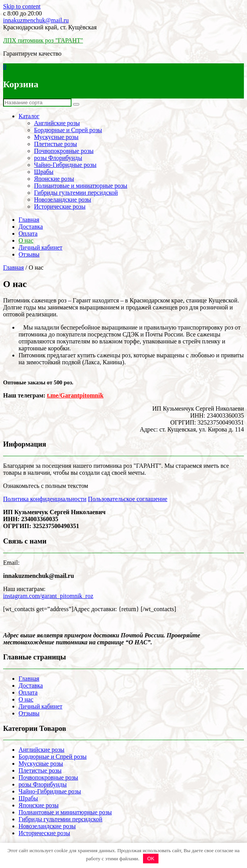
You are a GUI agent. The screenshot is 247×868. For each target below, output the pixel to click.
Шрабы (44, 172)
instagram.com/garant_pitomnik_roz (48, 596)
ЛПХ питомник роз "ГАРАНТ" (43, 40)
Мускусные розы (56, 137)
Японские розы (54, 179)
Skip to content (22, 6)
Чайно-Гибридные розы (65, 165)
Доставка (31, 227)
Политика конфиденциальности (45, 499)
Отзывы (29, 254)
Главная (29, 220)
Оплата (28, 234)
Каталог (29, 116)
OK (151, 859)
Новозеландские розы (63, 200)
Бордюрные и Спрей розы (68, 130)
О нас (26, 240)
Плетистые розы (55, 144)
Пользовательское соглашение (128, 499)
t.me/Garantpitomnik (75, 395)
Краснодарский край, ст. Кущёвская (50, 27)
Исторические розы (60, 206)
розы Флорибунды (58, 158)
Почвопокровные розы (64, 151)
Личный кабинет (40, 247)
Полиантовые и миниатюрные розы (81, 186)
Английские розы (57, 123)
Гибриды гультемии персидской (76, 193)
